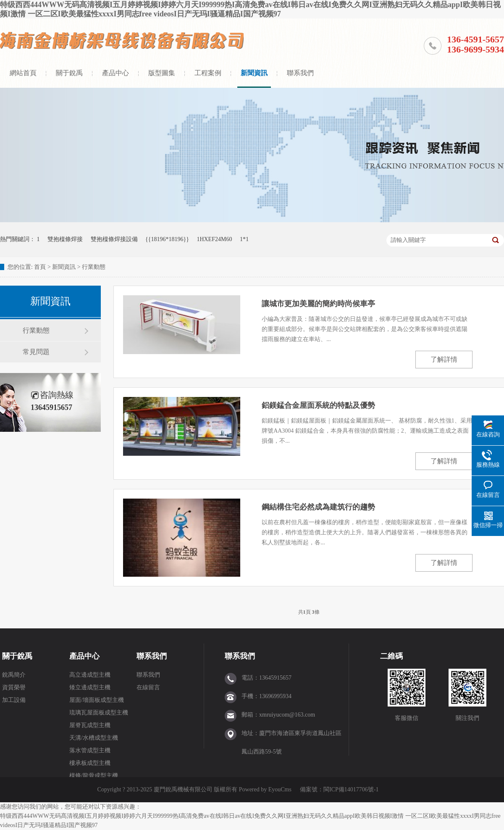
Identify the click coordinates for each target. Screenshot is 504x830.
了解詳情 (444, 359)
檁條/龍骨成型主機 (94, 776)
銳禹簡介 (14, 675)
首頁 (40, 267)
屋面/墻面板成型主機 (97, 700)
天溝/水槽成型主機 (94, 738)
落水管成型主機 (90, 750)
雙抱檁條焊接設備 (114, 239)
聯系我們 (300, 73)
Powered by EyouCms (264, 789)
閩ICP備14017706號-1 (351, 789)
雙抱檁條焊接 (65, 239)
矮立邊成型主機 (90, 687)
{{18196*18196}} (167, 239)
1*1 (244, 239)
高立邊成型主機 (90, 675)
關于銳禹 (69, 73)
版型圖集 (162, 73)
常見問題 (36, 352)
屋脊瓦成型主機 (90, 725)
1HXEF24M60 (214, 239)
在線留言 (148, 687)
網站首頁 (23, 73)
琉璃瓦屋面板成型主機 (99, 713)
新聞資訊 (254, 73)
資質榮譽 (14, 687)
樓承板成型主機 (90, 763)
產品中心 (115, 73)
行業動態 (94, 267)
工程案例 (208, 73)
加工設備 (14, 700)
